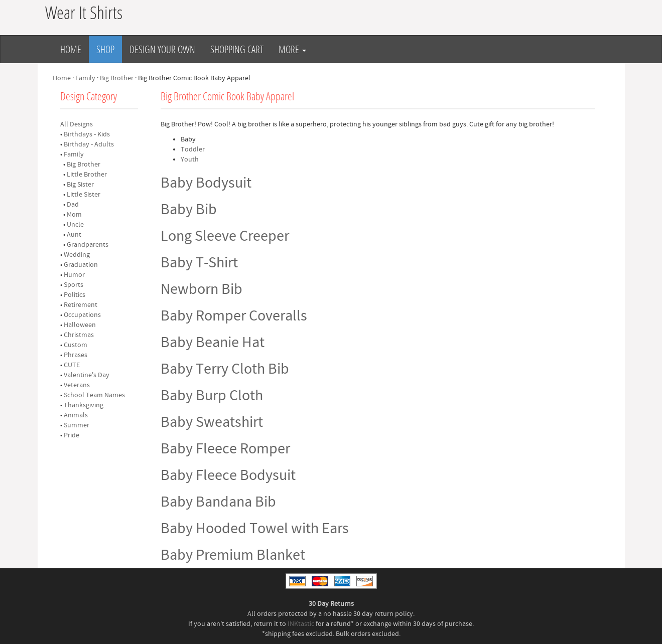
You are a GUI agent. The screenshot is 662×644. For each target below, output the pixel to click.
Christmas (79, 335)
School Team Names (94, 395)
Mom (74, 215)
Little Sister (84, 195)
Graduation (81, 265)
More (292, 49)
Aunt (74, 235)
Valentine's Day (87, 375)
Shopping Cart (237, 49)
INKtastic (301, 624)
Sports (74, 285)
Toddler (193, 149)
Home (71, 49)
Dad (73, 205)
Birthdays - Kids (87, 134)
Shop (105, 49)
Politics (75, 295)
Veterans (77, 385)
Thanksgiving (84, 405)
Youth (190, 159)
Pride (72, 435)
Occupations (82, 315)
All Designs (77, 124)
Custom (76, 345)
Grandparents (88, 245)
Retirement (81, 305)
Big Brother (117, 78)
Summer (77, 425)
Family (85, 78)
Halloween (80, 325)
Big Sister (80, 185)
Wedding (77, 255)
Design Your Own (162, 49)
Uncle (75, 225)
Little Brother (87, 175)
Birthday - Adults (89, 144)
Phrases (76, 355)
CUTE (72, 365)
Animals (76, 415)
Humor (74, 275)
